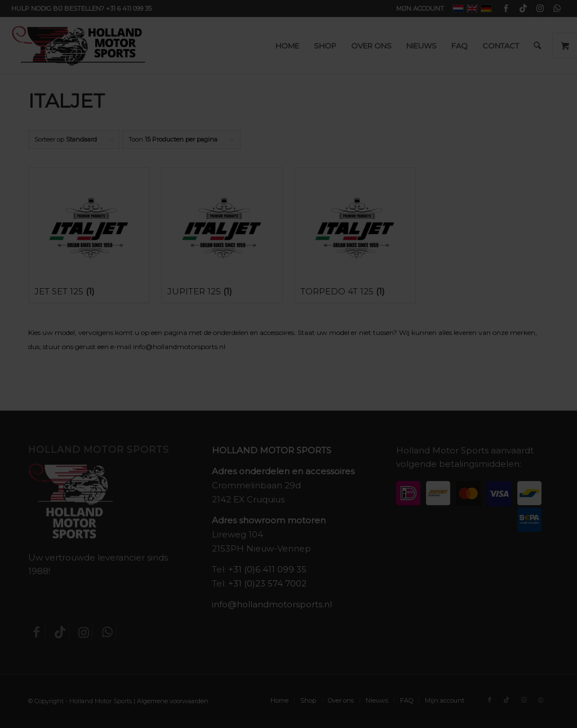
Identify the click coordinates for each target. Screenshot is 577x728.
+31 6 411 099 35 (129, 8)
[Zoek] (537, 46)
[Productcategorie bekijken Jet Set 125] (89, 235)
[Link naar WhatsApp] (557, 8)
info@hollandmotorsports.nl (272, 604)
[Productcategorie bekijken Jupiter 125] (222, 235)
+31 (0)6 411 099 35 (267, 569)
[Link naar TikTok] (523, 8)
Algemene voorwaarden (173, 701)
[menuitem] (417, 8)
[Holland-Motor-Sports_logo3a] (78, 46)
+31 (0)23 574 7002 (267, 583)
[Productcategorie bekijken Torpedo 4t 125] (355, 235)
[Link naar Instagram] (540, 8)
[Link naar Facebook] (506, 8)
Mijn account (420, 8)
